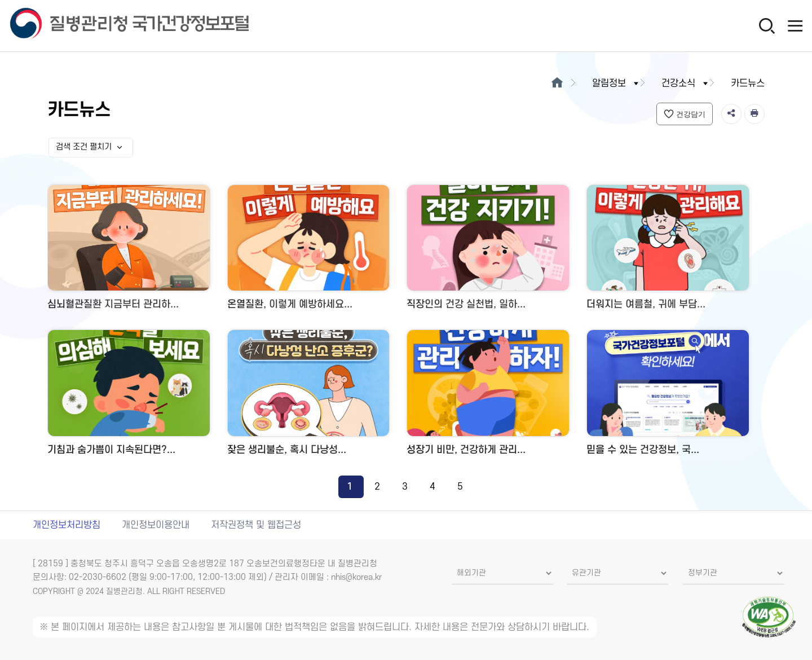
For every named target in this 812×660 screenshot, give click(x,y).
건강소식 (686, 83)
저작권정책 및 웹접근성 (256, 525)
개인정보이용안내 (156, 525)
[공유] (731, 114)
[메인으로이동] (557, 83)
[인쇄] (754, 114)
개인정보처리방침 (67, 525)
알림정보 (616, 83)
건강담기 (685, 114)
